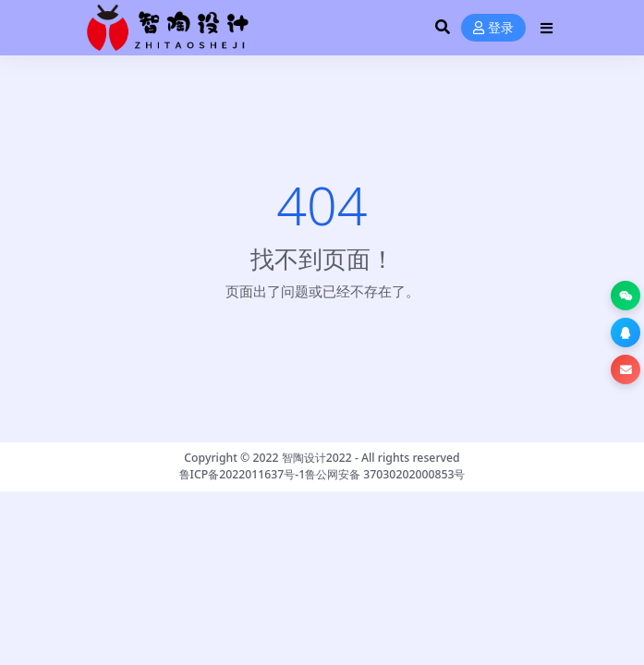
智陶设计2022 (317, 458)
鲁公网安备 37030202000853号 (385, 474)
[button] (626, 296)
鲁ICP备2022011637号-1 (243, 474)
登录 (493, 28)
